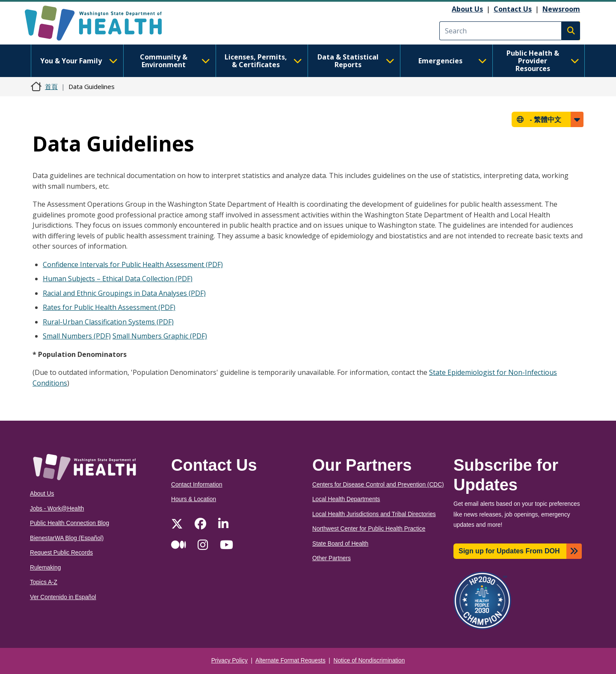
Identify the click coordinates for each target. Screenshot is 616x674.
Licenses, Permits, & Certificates (263, 61)
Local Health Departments (346, 499)
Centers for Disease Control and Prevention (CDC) (378, 485)
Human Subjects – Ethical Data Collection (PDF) (118, 279)
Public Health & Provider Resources (543, 61)
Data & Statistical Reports (356, 61)
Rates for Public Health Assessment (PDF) (109, 307)
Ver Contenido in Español (63, 597)
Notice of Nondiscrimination (369, 661)
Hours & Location (194, 499)
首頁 (51, 86)
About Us (467, 9)
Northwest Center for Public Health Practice (369, 529)
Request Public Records (61, 553)
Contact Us (513, 9)
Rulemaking (45, 568)
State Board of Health (340, 544)
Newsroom (561, 9)
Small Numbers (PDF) (77, 336)
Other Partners (332, 558)
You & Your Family (79, 61)
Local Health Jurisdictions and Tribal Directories (374, 514)
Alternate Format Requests (290, 661)
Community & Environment (175, 61)
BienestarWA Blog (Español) (67, 538)
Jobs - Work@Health (57, 509)
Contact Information (197, 485)
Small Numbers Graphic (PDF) (160, 336)
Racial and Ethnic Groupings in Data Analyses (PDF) (124, 293)
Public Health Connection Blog (70, 523)
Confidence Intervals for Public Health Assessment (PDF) (133, 264)
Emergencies (453, 61)
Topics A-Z (44, 582)
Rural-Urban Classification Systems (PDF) (108, 322)
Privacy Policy (230, 661)
